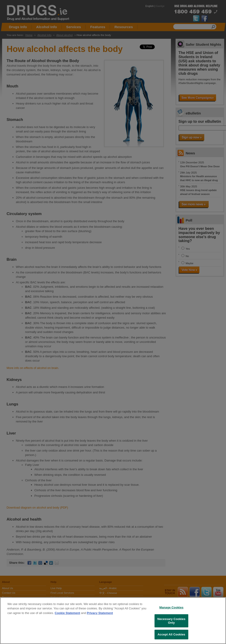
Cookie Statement (68, 613)
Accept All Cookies (171, 634)
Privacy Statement (100, 613)
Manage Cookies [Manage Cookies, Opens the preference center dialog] (171, 607)
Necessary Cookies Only (171, 621)
